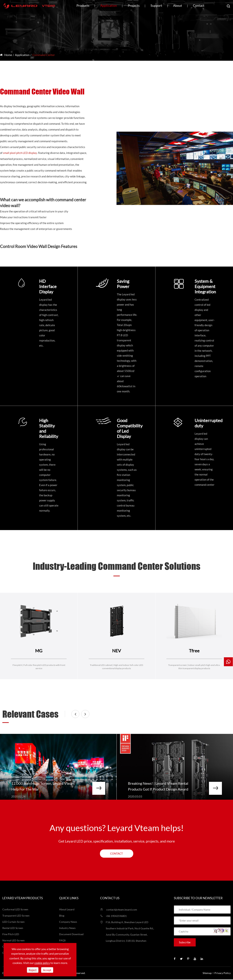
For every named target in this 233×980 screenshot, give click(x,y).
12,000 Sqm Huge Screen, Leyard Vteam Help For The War (43, 787)
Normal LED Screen (13, 941)
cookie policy (42, 963)
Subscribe (185, 943)
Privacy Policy (223, 974)
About (178, 5)
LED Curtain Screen (13, 922)
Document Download (71, 935)
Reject (33, 970)
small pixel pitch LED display (20, 153)
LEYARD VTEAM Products (23, 899)
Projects (134, 5)
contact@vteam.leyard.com (119, 910)
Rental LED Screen (13, 928)
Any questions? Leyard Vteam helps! (117, 828)
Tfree (194, 651)
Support (156, 5)
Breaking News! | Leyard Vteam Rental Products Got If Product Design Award (158, 787)
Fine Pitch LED (11, 935)
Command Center (44, 55)
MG (39, 651)
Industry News (67, 928)
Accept (47, 970)
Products (83, 5)
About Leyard (67, 910)
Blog (62, 916)
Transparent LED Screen (16, 916)
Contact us (110, 899)
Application (109, 5)
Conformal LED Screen (15, 910)
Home (8, 55)
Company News (68, 922)
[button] (77, 714)
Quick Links (69, 899)
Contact (199, 5)
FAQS (62, 941)
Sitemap (207, 974)
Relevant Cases (31, 714)
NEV (116, 651)
